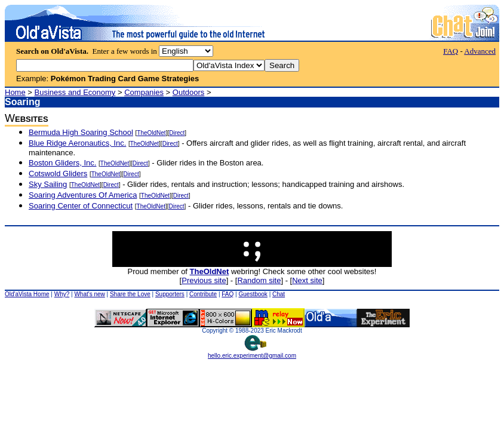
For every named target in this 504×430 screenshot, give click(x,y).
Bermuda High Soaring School (81, 132)
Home (15, 92)
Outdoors (188, 92)
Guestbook (253, 294)
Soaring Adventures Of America (83, 195)
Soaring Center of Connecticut (81, 206)
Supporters (170, 294)
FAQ (451, 51)
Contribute (203, 294)
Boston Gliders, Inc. (62, 163)
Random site (259, 280)
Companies (144, 92)
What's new (89, 294)
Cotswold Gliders (58, 173)
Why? (62, 294)
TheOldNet (151, 133)
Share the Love (130, 294)
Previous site (204, 280)
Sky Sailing (48, 184)
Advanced (480, 51)
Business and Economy (75, 92)
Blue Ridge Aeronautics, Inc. (77, 143)
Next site (307, 280)
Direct (177, 133)
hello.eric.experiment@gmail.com (252, 353)
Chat (279, 294)
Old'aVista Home (27, 294)
